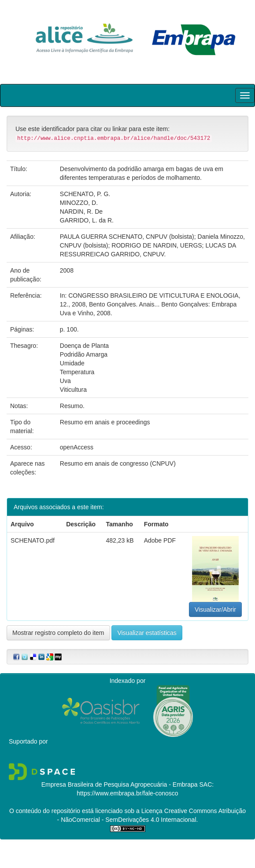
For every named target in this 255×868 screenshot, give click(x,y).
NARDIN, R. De (81, 212)
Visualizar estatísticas (147, 633)
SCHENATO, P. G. (85, 194)
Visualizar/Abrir (215, 609)
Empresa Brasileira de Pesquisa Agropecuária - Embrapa (120, 784)
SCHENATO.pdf (33, 540)
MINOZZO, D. (79, 203)
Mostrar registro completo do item (58, 633)
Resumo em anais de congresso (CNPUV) (118, 463)
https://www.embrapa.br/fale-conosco (127, 793)
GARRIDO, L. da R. (87, 220)
